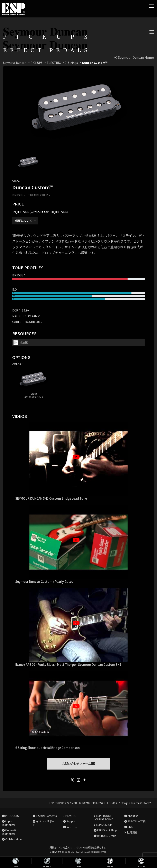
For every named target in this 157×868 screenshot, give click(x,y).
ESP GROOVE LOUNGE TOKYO (104, 817)
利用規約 (132, 832)
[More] (85, 780)
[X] (72, 780)
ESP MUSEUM (104, 825)
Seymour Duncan (15, 63)
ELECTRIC (54, 63)
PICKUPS (37, 63)
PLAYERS (71, 816)
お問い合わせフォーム (79, 764)
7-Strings (71, 63)
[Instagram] (78, 780)
